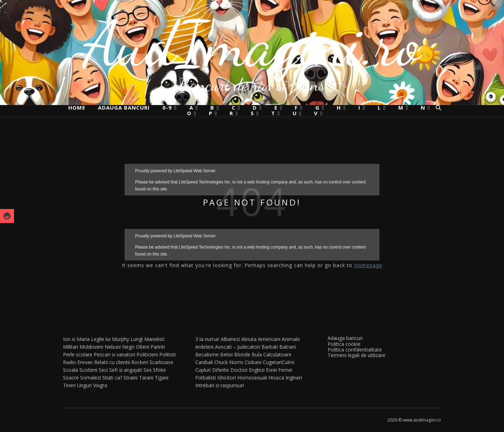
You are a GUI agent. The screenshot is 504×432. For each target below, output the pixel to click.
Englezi (257, 370)
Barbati (270, 347)
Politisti (167, 354)
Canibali (204, 362)
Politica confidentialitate (355, 350)
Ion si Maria (76, 339)
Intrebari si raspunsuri (220, 385)
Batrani (288, 347)
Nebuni (113, 347)
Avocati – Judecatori (237, 347)
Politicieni (147, 354)
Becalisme (207, 354)
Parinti (158, 347)
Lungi (137, 339)
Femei (285, 370)
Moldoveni (91, 347)
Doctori (239, 370)
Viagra (100, 385)
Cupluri (203, 370)
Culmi (288, 362)
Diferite (220, 370)
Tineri (69, 385)
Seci (103, 370)
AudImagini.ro (252, 44)
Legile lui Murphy (110, 339)
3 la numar (207, 339)
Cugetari (272, 362)
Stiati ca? (112, 378)
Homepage (368, 265)
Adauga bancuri (124, 107)
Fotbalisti (206, 378)
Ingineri (294, 378)
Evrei (271, 370)
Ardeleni (204, 347)
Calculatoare (277, 354)
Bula (257, 354)
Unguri (84, 385)
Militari (71, 347)
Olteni (142, 347)
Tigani (162, 378)
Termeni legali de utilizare (356, 355)
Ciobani (253, 362)
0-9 (167, 108)
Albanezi (230, 339)
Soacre (71, 378)
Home (77, 107)
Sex (148, 370)
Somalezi (90, 378)
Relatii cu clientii (112, 362)
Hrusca (276, 378)
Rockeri (140, 362)
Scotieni (88, 370)
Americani (269, 339)
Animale (291, 339)
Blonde (242, 354)
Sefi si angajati (126, 370)
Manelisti (154, 339)
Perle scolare (78, 354)
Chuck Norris (229, 362)
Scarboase (161, 362)
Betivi (226, 354)
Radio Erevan (78, 362)
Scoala (71, 370)
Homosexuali (252, 378)
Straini (131, 378)
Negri (128, 347)
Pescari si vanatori (114, 354)
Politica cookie (344, 344)
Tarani (146, 378)
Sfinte (159, 370)
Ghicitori (227, 378)
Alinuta (249, 339)
